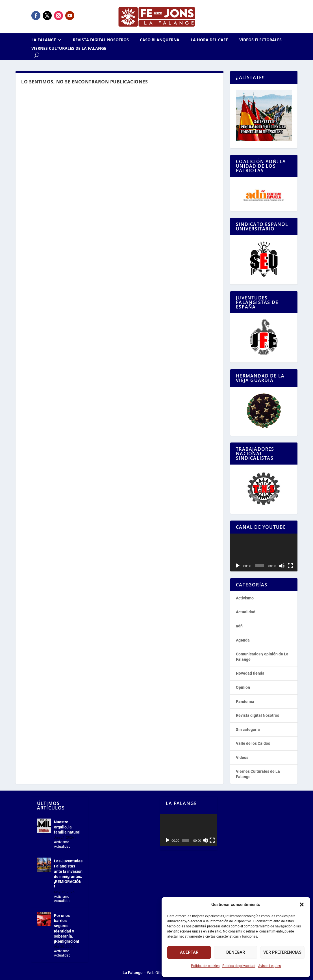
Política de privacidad (239, 966)
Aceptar (189, 952)
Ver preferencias (282, 952)
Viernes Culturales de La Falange (69, 49)
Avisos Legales (269, 966)
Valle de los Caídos (253, 743)
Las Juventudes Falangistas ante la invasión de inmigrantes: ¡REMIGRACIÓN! (68, 874)
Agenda (243, 640)
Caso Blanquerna (160, 40)
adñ (239, 626)
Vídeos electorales (260, 40)
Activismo (245, 598)
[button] (302, 905)
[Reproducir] (238, 566)
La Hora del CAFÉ (209, 40)
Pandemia (245, 701)
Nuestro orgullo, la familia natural (67, 827)
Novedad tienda (250, 673)
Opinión (243, 687)
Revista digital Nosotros (101, 40)
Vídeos (242, 757)
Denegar (236, 952)
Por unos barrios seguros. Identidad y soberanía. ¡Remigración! (67, 928)
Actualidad (246, 612)
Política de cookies (205, 966)
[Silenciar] (282, 566)
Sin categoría (248, 729)
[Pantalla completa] (290, 566)
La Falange (44, 40)
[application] (264, 552)
